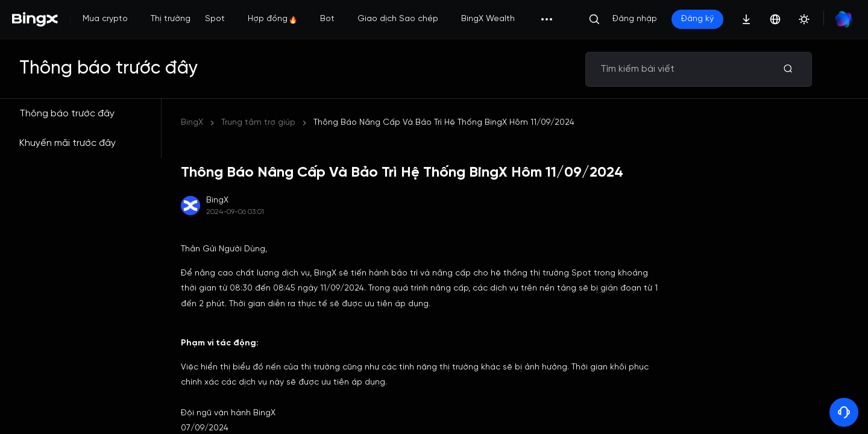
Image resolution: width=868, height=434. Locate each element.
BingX (192, 123)
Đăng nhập (635, 19)
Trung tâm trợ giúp (258, 123)
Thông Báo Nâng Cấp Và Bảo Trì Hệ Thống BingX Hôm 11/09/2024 (444, 123)
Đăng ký (697, 19)
